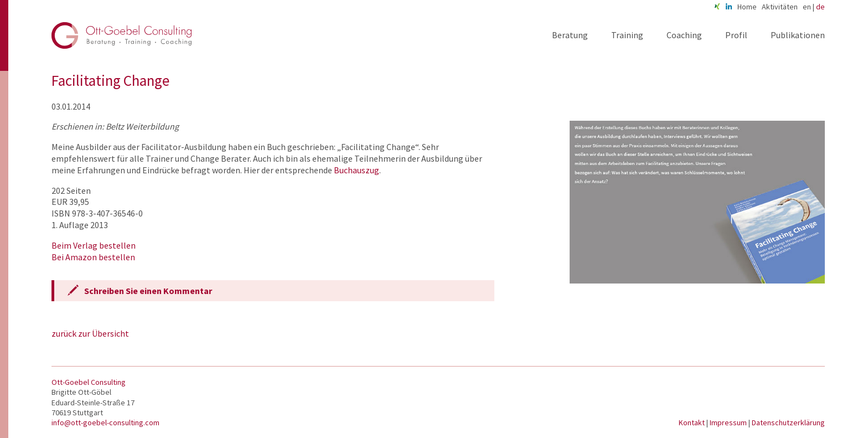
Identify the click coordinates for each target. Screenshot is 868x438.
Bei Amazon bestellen (93, 257)
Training (627, 35)
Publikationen (798, 35)
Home (747, 7)
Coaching (684, 35)
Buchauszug (356, 170)
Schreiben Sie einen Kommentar (148, 291)
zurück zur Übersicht (90, 333)
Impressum (729, 422)
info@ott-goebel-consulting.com (105, 422)
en (807, 7)
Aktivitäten (780, 7)
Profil (736, 35)
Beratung (570, 35)
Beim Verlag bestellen (94, 245)
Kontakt (693, 422)
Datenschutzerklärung (788, 422)
